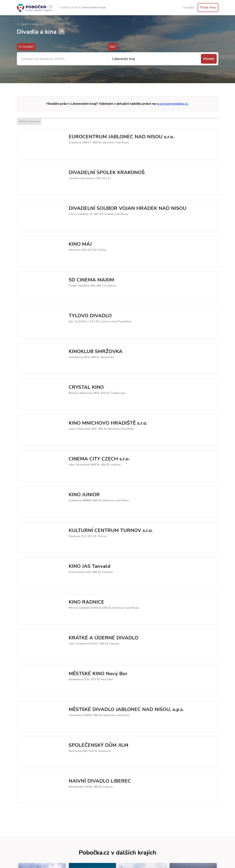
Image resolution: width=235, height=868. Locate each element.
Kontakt (189, 8)
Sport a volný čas (31, 24)
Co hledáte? (26, 47)
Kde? (113, 47)
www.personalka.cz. (173, 104)
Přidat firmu (208, 8)
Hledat (209, 59)
